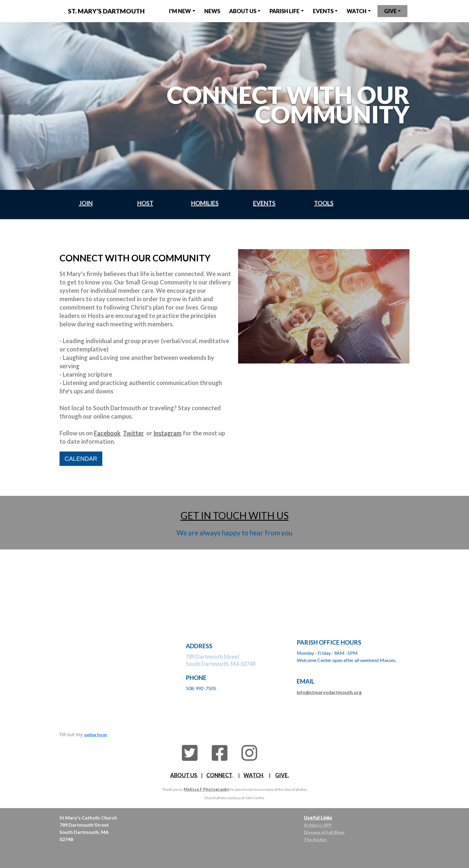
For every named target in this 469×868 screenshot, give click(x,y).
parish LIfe (284, 11)
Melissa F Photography (206, 789)
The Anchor (316, 839)
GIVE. (282, 775)
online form (95, 735)
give (390, 11)
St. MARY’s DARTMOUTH (106, 11)
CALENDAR (81, 459)
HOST (145, 203)
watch (357, 11)
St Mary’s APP (318, 825)
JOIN (86, 203)
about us (243, 11)
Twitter (133, 433)
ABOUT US (184, 775)
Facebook (107, 433)
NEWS (212, 11)
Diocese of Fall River (325, 832)
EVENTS (323, 11)
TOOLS (324, 203)
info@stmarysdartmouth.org (329, 692)
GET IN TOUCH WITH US (235, 515)
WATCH (253, 775)
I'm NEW (180, 11)
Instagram (167, 433)
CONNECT (219, 775)
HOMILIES (205, 203)
